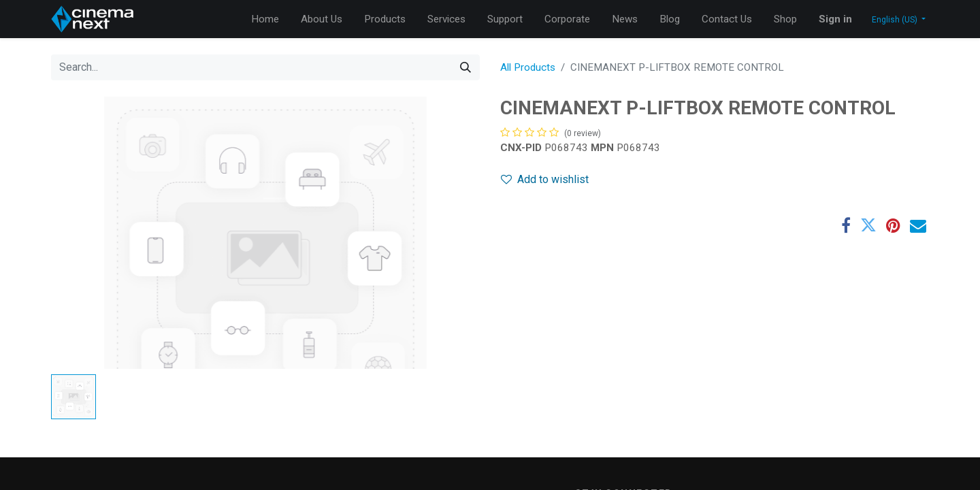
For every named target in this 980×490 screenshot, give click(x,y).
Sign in (835, 19)
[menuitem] (265, 19)
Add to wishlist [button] (545, 179)
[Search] (465, 67)
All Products (528, 67)
